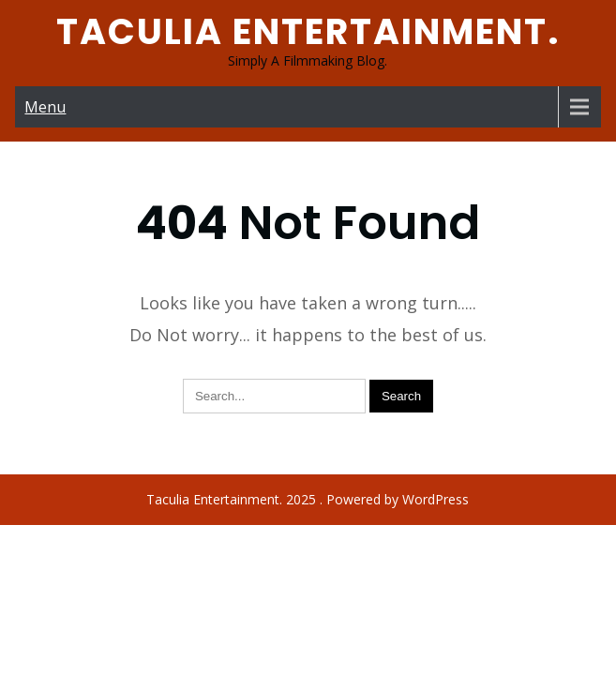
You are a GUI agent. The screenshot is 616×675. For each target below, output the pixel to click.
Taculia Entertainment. (308, 31)
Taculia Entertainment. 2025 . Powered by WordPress (308, 458)
